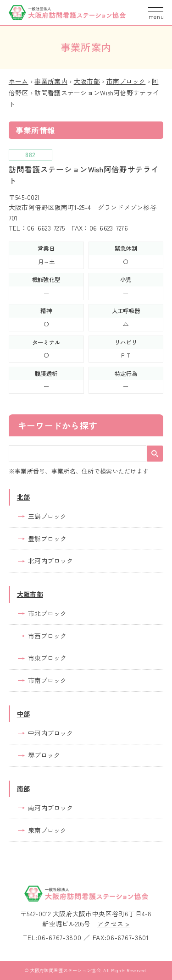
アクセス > (114, 924)
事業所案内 (51, 81)
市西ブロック (47, 636)
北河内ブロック (50, 561)
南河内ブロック (50, 808)
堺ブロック (44, 755)
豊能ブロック (47, 539)
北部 (24, 497)
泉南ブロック (47, 830)
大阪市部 (87, 81)
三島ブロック (47, 516)
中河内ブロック (50, 733)
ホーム (19, 81)
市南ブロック (126, 81)
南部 (24, 788)
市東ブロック (47, 658)
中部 (24, 714)
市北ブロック (47, 613)
